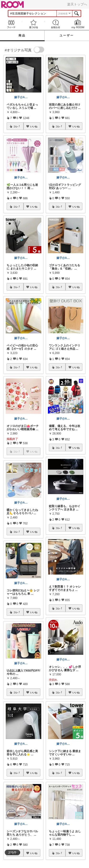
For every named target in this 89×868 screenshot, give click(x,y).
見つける (33, 24)
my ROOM (78, 24)
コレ (17, 126)
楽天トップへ (77, 4)
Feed (11, 24)
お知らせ (56, 24)
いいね (34, 126)
